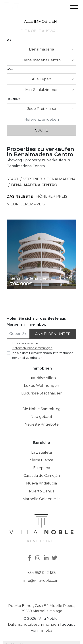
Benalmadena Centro (34, 185)
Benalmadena (61, 179)
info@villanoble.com (41, 581)
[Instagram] (38, 558)
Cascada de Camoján (42, 476)
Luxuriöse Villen (42, 378)
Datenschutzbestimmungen (33, 624)
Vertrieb (33, 179)
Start (13, 179)
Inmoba (45, 630)
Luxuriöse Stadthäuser (41, 393)
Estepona (42, 468)
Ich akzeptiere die (32, 345)
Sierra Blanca (42, 460)
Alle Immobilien (41, 22)
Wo (9, 40)
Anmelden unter (53, 334)
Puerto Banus (41, 491)
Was (10, 69)
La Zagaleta (41, 452)
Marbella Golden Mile (42, 499)
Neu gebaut (41, 417)
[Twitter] (55, 558)
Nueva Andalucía (41, 483)
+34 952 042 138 (42, 573)
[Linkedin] (47, 558)
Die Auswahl (41, 31)
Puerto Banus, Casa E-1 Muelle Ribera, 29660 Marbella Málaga (42, 608)
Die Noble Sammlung (41, 409)
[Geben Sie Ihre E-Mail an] (18, 334)
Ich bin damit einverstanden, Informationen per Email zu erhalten (43, 355)
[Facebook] (29, 558)
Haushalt (13, 99)
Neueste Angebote (42, 424)
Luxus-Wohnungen (41, 386)
